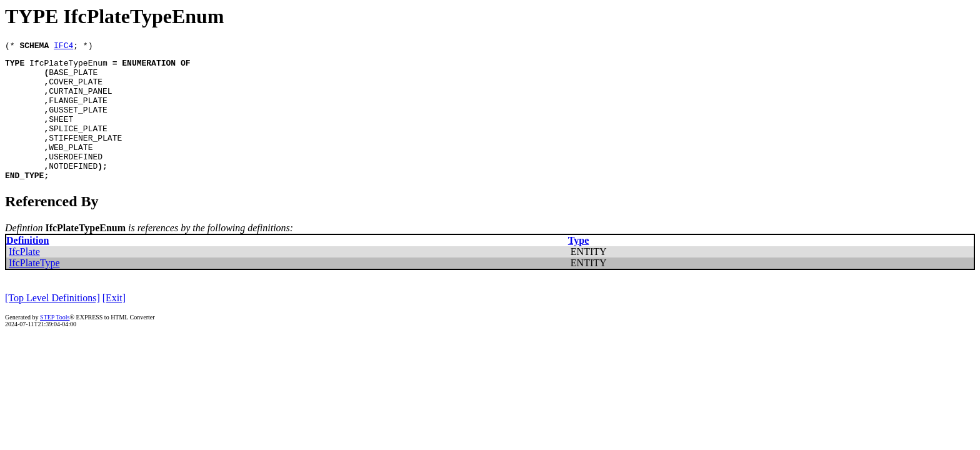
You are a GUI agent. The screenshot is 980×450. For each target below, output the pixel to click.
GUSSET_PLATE (78, 122)
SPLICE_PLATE (78, 145)
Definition (27, 267)
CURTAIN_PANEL (80, 100)
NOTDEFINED (73, 190)
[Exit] (114, 324)
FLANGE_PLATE (78, 111)
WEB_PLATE (71, 167)
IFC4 (63, 47)
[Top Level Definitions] (52, 324)
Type (578, 267)
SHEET (61, 134)
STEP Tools (55, 343)
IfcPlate (24, 278)
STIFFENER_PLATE (85, 156)
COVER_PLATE (76, 89)
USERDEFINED (76, 179)
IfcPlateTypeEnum (68, 66)
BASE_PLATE (73, 77)
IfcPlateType (34, 289)
